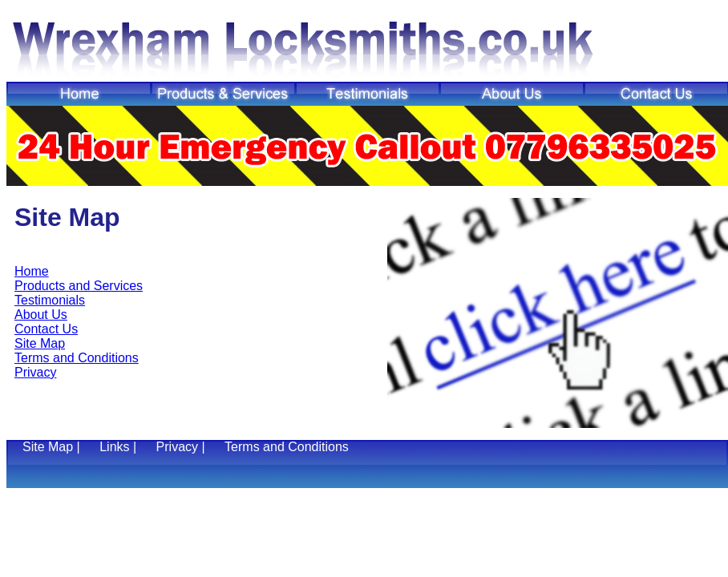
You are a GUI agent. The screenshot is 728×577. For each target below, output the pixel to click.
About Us (41, 315)
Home (32, 271)
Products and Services (79, 286)
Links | (119, 447)
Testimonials (50, 300)
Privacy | (183, 447)
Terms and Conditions (77, 358)
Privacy (35, 372)
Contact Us (46, 329)
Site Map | (53, 447)
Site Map (40, 343)
